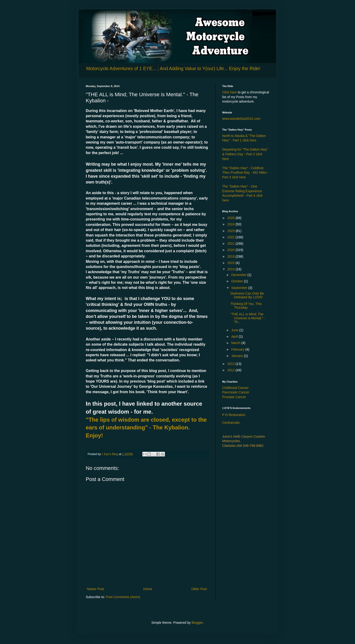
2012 (231, 370)
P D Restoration (234, 415)
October (238, 281)
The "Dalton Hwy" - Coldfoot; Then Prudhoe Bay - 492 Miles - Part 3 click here (246, 173)
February (238, 349)
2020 (231, 250)
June (235, 330)
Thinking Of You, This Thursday (246, 306)
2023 (231, 231)
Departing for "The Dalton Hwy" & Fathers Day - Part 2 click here (245, 154)
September (240, 288)
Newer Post (96, 589)
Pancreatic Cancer (236, 392)
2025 (231, 218)
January (238, 356)
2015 (231, 263)
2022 (231, 237)
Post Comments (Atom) (123, 597)
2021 (231, 244)
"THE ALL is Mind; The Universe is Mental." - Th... (248, 318)
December (239, 275)
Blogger (197, 623)
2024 (231, 224)
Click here (230, 92)
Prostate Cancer (234, 397)
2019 (231, 256)
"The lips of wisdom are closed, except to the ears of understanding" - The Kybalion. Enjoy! (146, 428)
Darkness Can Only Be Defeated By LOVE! (247, 295)
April (235, 336)
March (236, 343)
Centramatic (231, 423)
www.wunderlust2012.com (241, 119)
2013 (231, 364)
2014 (231, 269)
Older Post (199, 589)
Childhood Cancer (235, 388)
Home (148, 589)
